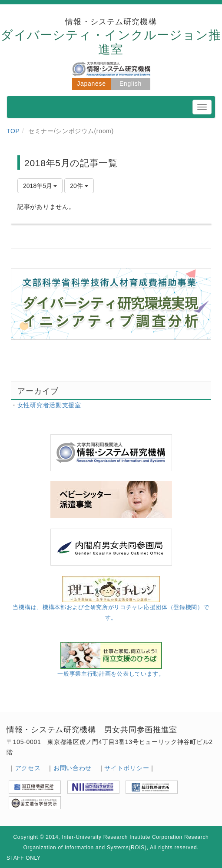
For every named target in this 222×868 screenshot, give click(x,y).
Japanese (91, 84)
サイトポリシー (127, 768)
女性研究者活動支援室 (49, 405)
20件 (79, 186)
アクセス (28, 768)
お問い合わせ (73, 768)
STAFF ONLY (24, 858)
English (131, 84)
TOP (13, 131)
